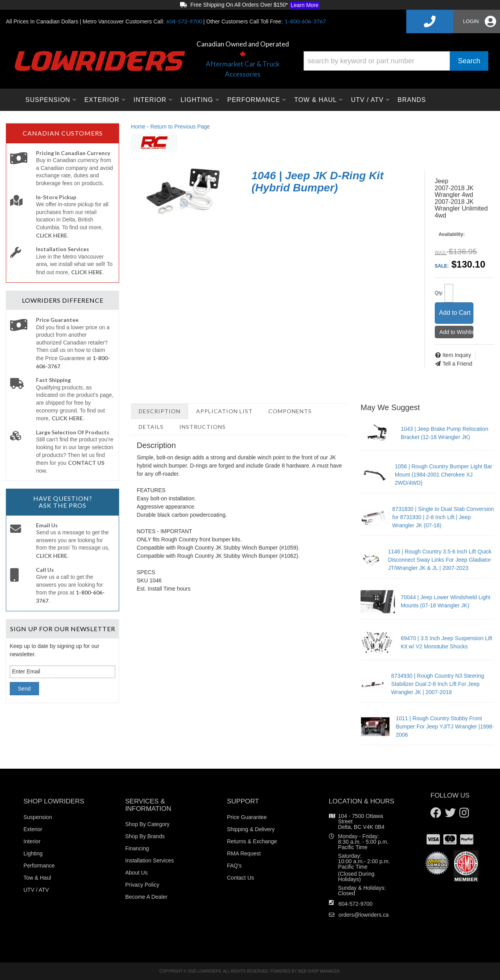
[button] (396, 61)
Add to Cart (455, 313)
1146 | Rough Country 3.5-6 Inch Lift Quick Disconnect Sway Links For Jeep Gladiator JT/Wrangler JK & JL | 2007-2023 (440, 560)
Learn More (305, 5)
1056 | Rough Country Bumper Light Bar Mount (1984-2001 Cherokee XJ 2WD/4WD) (444, 475)
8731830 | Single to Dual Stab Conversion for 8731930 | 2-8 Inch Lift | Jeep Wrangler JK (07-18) (443, 517)
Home (138, 127)
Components (290, 411)
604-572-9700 (356, 904)
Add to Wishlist (456, 332)
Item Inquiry (457, 355)
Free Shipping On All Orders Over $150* (250, 5)
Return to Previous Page (180, 127)
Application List (224, 411)
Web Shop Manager (319, 971)
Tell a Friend (457, 364)
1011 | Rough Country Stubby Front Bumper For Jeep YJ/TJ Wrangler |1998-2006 (445, 727)
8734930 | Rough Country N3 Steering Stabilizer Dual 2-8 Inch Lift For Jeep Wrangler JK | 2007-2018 (437, 684)
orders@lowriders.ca (364, 915)
